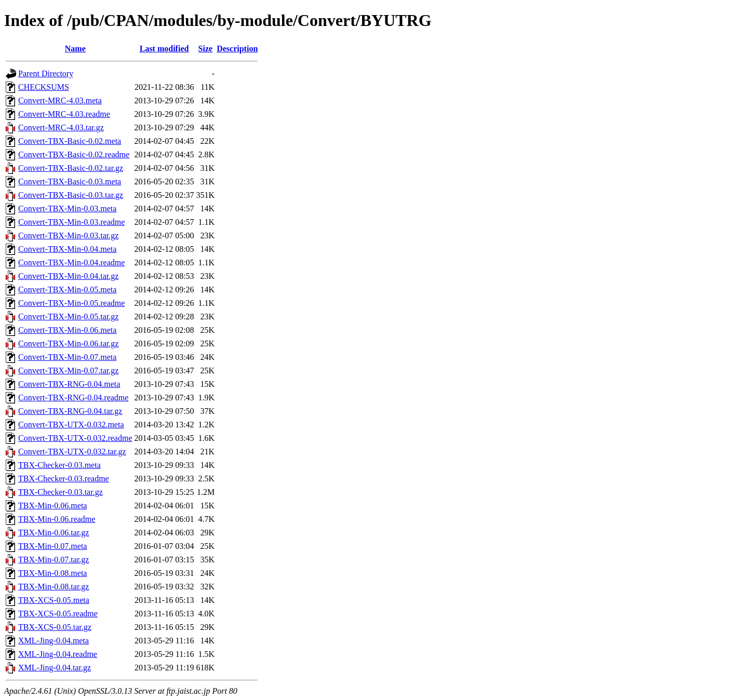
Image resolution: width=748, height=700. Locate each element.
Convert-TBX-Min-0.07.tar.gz (68, 371)
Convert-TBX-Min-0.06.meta (67, 330)
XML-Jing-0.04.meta (54, 641)
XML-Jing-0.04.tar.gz (55, 668)
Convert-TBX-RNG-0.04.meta (69, 384)
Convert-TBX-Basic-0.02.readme (74, 154)
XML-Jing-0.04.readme (58, 654)
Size (206, 49)
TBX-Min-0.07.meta (52, 546)
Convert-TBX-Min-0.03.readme (71, 222)
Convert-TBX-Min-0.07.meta (67, 357)
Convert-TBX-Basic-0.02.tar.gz (71, 168)
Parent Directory (46, 73)
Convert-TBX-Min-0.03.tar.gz (68, 235)
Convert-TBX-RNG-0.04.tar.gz (70, 411)
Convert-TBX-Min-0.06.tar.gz (68, 344)
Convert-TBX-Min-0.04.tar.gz (68, 276)
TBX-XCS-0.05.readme (58, 614)
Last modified (164, 49)
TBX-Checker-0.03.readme (64, 479)
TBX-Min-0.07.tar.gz (54, 560)
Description (237, 49)
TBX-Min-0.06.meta (52, 506)
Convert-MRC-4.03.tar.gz (61, 127)
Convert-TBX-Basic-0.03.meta (70, 181)
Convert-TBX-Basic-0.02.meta (70, 141)
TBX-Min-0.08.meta (52, 573)
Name (75, 49)
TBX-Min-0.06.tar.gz (54, 533)
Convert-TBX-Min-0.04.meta (67, 249)
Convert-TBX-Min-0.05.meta (67, 290)
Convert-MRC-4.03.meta (60, 100)
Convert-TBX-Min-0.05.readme (71, 303)
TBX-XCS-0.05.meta (54, 600)
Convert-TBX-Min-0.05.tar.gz (68, 317)
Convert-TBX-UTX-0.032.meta (71, 425)
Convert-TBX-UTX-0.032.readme (75, 438)
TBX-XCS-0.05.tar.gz (55, 627)
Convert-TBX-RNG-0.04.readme (73, 398)
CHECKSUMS (44, 87)
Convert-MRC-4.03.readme (64, 114)
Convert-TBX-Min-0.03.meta (67, 208)
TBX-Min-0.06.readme (57, 519)
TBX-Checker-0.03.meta (59, 465)
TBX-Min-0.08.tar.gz (54, 587)
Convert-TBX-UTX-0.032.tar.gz (72, 452)
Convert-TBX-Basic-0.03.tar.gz (71, 195)
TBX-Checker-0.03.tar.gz (61, 492)
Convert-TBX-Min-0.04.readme (71, 262)
